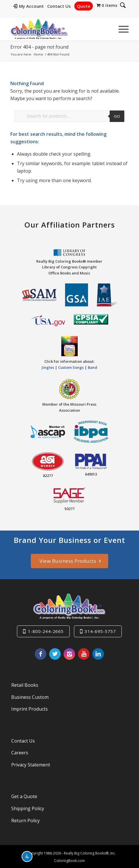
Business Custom (30, 696)
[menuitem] (33, 6)
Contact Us (63, 6)
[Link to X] (55, 653)
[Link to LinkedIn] (98, 653)
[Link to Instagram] (69, 653)
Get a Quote (24, 795)
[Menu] (121, 29)
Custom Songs (71, 366)
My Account (33, 6)
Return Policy (25, 819)
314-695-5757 (100, 630)
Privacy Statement (31, 764)
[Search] (107, 29)
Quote (88, 6)
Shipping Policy (28, 807)
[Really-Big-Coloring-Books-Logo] (58, 29)
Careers (20, 752)
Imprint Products (29, 708)
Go (117, 116)
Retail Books (25, 684)
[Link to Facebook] (41, 653)
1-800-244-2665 (46, 630)
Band (93, 366)
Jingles (48, 366)
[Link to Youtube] (84, 653)
